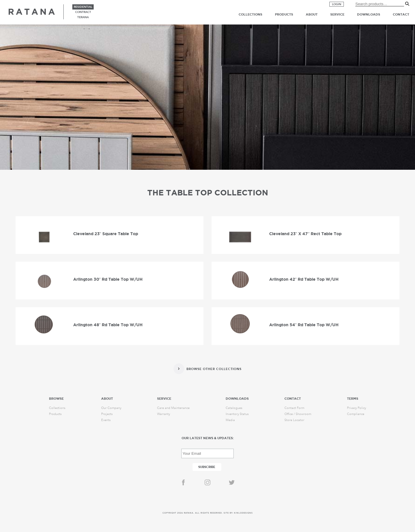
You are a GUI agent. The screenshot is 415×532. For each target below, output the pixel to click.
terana (83, 17)
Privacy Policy (356, 408)
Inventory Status (237, 414)
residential (83, 7)
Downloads (369, 14)
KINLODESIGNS (243, 513)
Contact (401, 14)
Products (284, 14)
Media (230, 420)
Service (337, 14)
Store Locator (294, 420)
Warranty (164, 414)
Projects (107, 414)
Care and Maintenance (173, 408)
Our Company (111, 408)
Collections (250, 14)
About (312, 14)
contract (83, 12)
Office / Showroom (298, 414)
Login (337, 4)
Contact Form (294, 408)
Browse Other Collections (214, 369)
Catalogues (234, 408)
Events (106, 420)
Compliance (356, 414)
